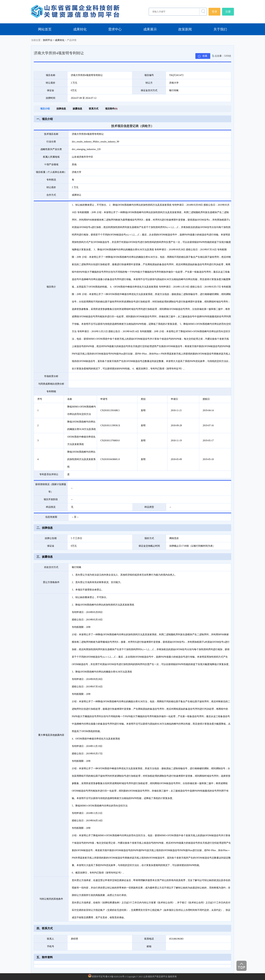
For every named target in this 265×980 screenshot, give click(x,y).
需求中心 (115, 29)
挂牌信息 (61, 109)
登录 (214, 12)
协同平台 (48, 40)
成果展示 (150, 29)
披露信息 (77, 109)
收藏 (205, 56)
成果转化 (80, 29)
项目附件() (111, 109)
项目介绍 (45, 109)
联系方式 (94, 109)
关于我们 (220, 29)
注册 (228, 12)
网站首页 (45, 29)
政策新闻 (185, 29)
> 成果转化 (58, 40)
